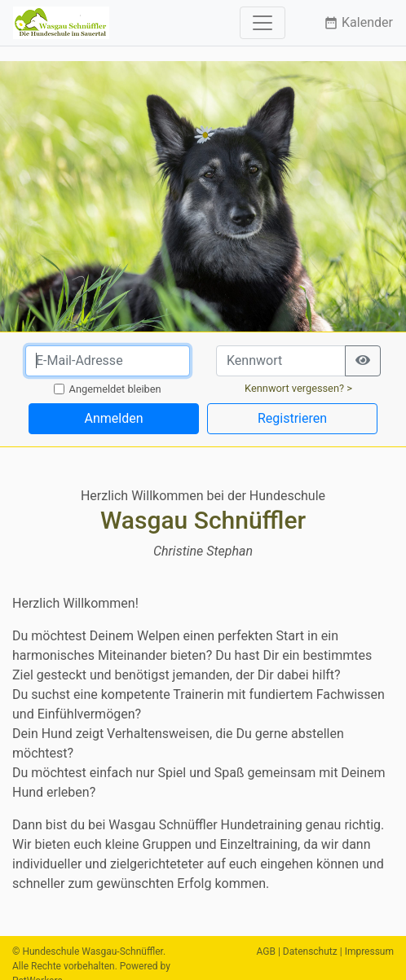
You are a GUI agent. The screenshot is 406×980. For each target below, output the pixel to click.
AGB (266, 951)
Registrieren (292, 418)
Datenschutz (310, 951)
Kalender (358, 22)
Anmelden (113, 418)
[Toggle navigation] (263, 23)
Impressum (369, 951)
